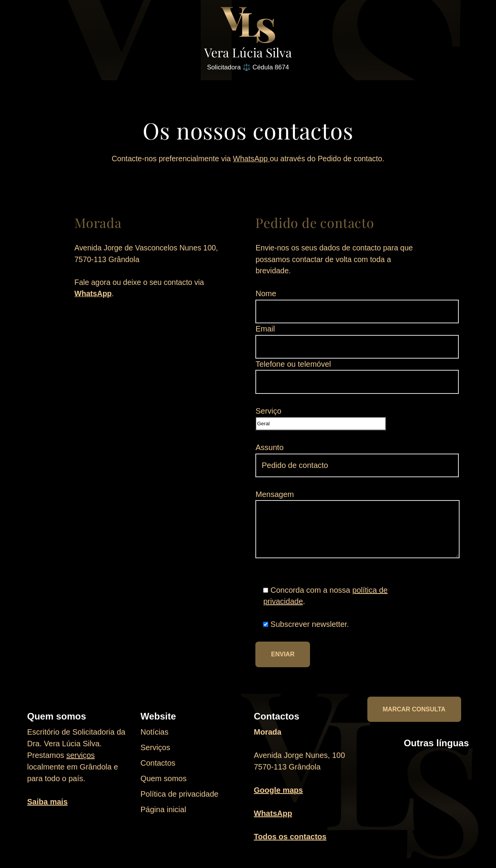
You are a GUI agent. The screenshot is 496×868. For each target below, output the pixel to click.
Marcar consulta (414, 716)
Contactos (158, 770)
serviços (80, 762)
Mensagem (358, 530)
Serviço (321, 421)
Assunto (357, 461)
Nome (357, 305)
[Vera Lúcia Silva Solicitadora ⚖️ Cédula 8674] (248, 40)
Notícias (155, 739)
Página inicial (164, 816)
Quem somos (164, 785)
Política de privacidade (180, 801)
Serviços (156, 754)
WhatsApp (251, 160)
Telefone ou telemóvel (357, 376)
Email (357, 341)
